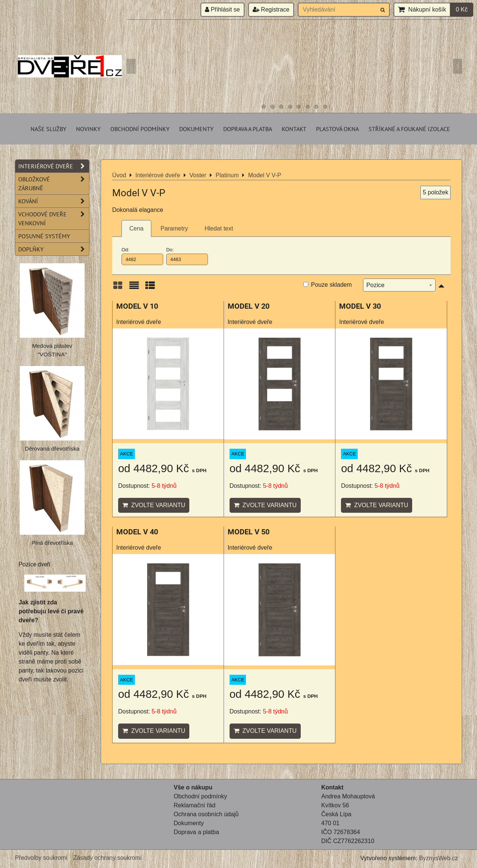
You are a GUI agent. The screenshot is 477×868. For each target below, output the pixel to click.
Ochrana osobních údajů (206, 814)
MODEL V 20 (249, 306)
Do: (187, 256)
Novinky (88, 129)
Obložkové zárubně (54, 184)
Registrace (271, 9)
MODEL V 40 (137, 532)
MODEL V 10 (137, 306)
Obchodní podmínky (140, 129)
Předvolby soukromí (41, 858)
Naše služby (48, 129)
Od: (142, 256)
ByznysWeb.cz (438, 858)
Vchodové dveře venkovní (54, 219)
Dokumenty (196, 129)
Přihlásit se (222, 9)
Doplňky (54, 249)
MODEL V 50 (249, 532)
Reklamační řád (195, 805)
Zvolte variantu (154, 505)
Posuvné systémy (44, 236)
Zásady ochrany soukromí (107, 858)
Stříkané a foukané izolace (409, 129)
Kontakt (294, 129)
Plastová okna (337, 129)
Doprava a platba (248, 129)
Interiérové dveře (54, 166)
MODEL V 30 (360, 306)
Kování (54, 201)
